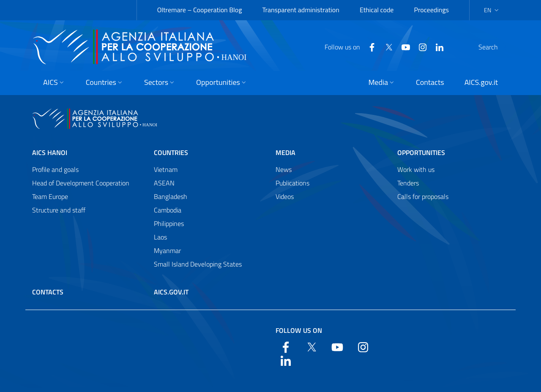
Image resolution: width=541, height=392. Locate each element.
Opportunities (421, 152)
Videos (285, 196)
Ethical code (377, 10)
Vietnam (166, 169)
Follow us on (299, 330)
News (284, 169)
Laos (160, 237)
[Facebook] (352, 46)
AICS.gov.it (171, 292)
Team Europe (50, 196)
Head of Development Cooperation (81, 183)
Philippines (169, 223)
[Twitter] (369, 46)
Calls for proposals (423, 196)
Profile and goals (55, 169)
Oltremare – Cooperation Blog (200, 10)
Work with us (416, 169)
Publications (292, 183)
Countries (171, 152)
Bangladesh (171, 196)
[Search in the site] (498, 47)
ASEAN (164, 183)
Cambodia (168, 210)
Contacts (48, 292)
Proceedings (431, 10)
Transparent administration (301, 10)
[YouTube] (385, 46)
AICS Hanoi (50, 152)
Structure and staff (59, 210)
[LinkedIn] (419, 46)
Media (286, 152)
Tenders (408, 183)
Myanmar (167, 250)
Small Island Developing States (198, 264)
